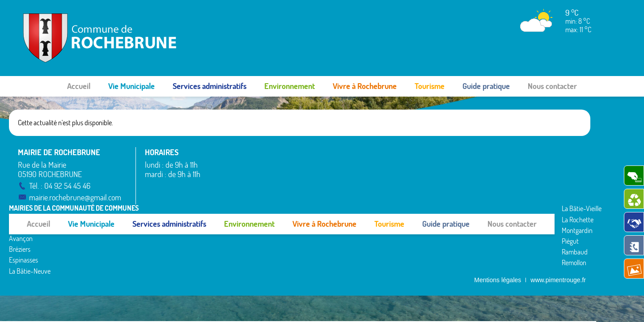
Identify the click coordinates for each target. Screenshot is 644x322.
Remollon (351, 205)
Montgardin (354, 173)
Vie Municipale (131, 86)
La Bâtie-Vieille (358, 151)
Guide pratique (486, 86)
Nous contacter (552, 86)
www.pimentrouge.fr (558, 215)
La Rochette (354, 162)
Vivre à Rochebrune (365, 86)
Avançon (221, 168)
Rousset (479, 162)
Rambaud (352, 195)
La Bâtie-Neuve (230, 200)
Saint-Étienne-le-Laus (498, 173)
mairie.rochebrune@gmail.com (76, 197)
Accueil (79, 86)
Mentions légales (498, 215)
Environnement (290, 86)
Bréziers (220, 178)
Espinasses (224, 190)
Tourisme (430, 86)
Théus (477, 184)
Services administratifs (210, 86)
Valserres (480, 195)
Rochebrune (485, 151)
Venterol (479, 205)
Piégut (347, 184)
